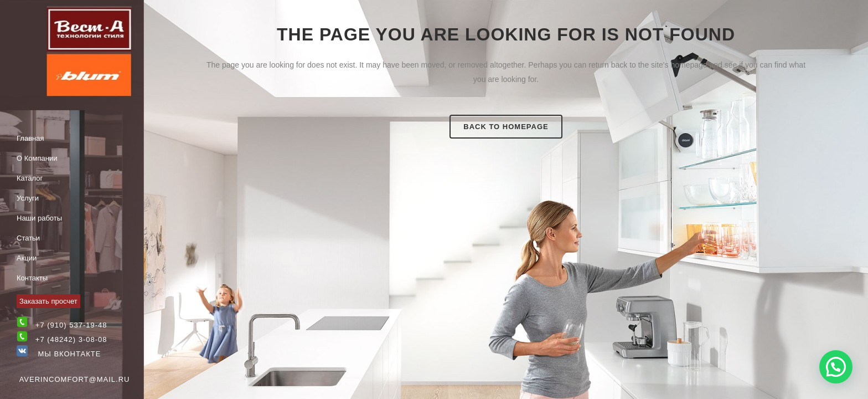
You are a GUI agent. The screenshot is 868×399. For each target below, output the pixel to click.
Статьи (28, 238)
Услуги (28, 198)
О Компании (37, 158)
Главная (30, 138)
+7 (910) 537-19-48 (71, 325)
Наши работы (39, 218)
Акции (27, 258)
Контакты (32, 278)
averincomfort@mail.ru (75, 379)
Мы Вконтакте (59, 354)
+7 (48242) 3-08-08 (71, 339)
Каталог (30, 178)
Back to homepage (506, 127)
